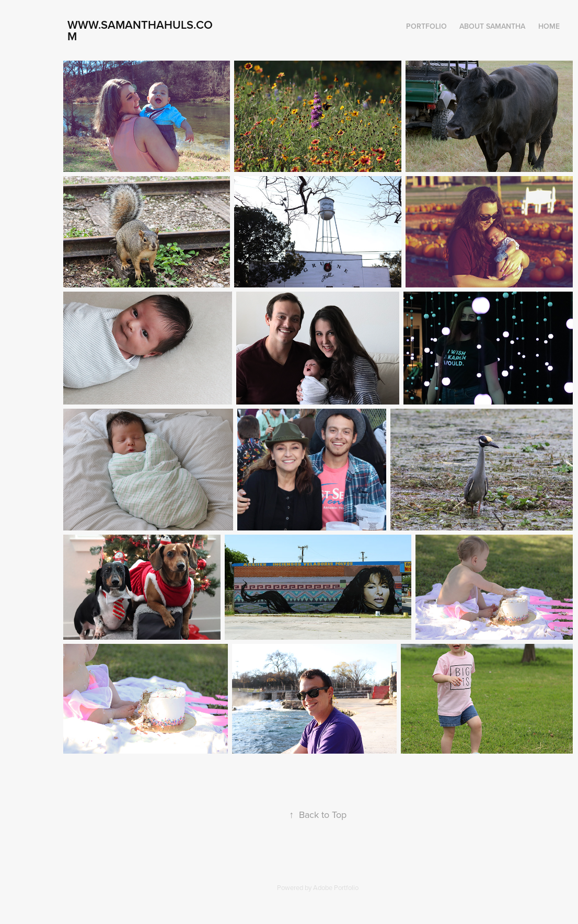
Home (549, 26)
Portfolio (426, 26)
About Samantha (492, 26)
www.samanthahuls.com (140, 30)
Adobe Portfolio (336, 887)
